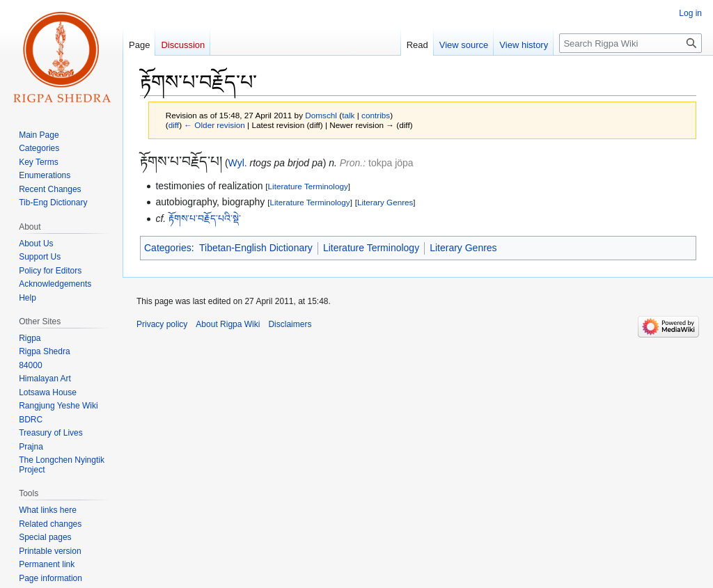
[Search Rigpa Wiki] (630, 43)
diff (174, 125)
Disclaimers (290, 324)
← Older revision (214, 125)
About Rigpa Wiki (228, 324)
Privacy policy (162, 324)
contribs (376, 115)
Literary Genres (385, 202)
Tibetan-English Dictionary (256, 248)
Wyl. (238, 163)
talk (348, 115)
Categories (168, 248)
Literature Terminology (308, 186)
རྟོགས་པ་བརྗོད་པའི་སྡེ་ (205, 218)
